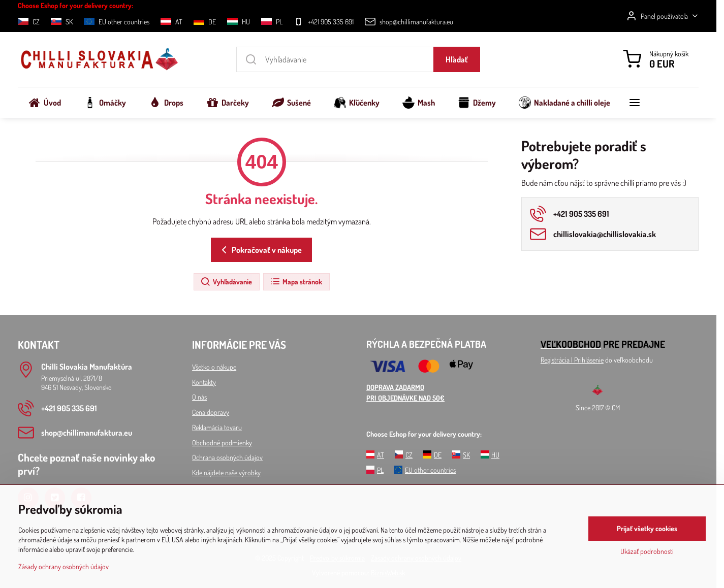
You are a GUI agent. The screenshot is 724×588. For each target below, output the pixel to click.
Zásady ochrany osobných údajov (64, 566)
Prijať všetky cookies (647, 528)
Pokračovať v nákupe (260, 250)
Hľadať (457, 59)
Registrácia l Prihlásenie (572, 360)
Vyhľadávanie (226, 282)
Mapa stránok (296, 282)
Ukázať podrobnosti (647, 551)
